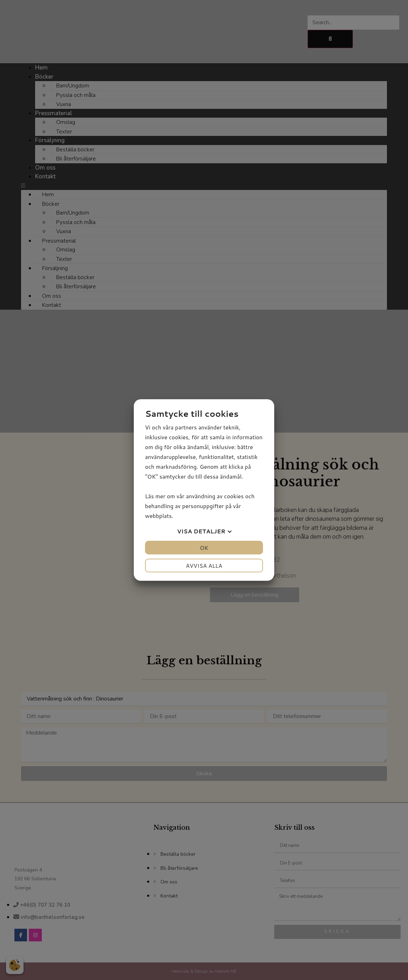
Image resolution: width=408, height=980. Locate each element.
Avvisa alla (204, 565)
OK (204, 548)
